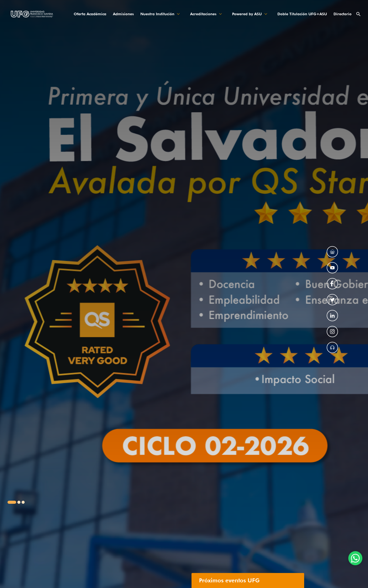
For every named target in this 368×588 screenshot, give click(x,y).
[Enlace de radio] (332, 347)
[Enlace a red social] (332, 252)
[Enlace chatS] (355, 558)
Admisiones (123, 14)
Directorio (343, 14)
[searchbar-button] (359, 14)
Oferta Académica (90, 14)
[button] (12, 502)
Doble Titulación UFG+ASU (302, 14)
